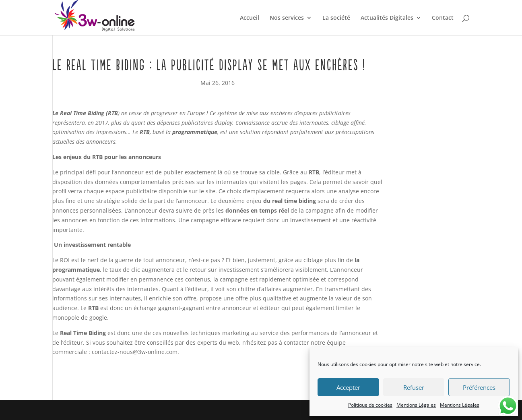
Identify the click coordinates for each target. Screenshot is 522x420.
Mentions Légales (416, 405)
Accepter (348, 387)
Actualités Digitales (387, 18)
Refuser (414, 387)
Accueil (250, 18)
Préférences (479, 387)
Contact (443, 18)
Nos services (287, 18)
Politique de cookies (370, 405)
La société (336, 18)
